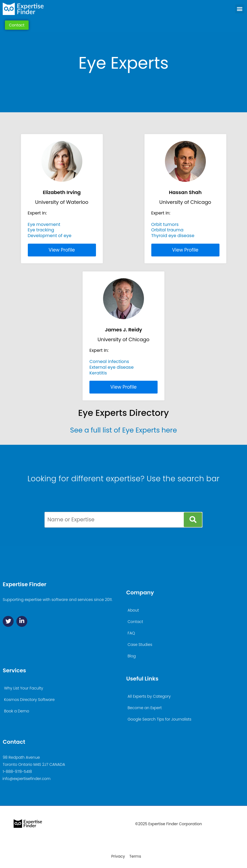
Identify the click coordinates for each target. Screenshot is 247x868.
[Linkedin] (22, 621)
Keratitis (98, 373)
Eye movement (44, 224)
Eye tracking (41, 230)
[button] (240, 9)
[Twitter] (8, 621)
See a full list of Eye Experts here (123, 430)
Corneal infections (109, 362)
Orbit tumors (165, 224)
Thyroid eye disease (173, 236)
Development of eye (50, 236)
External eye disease (112, 367)
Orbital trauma (167, 230)
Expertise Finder (25, 584)
